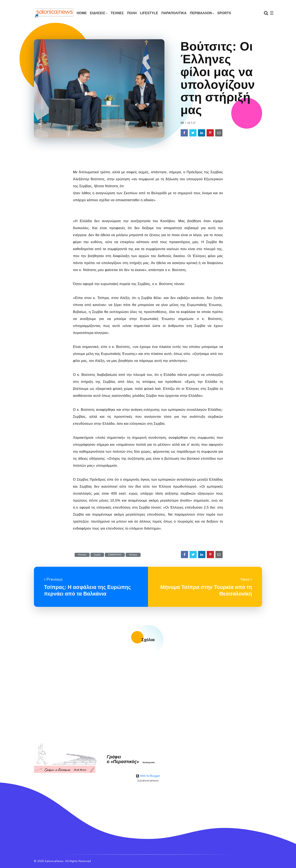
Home (82, 13)
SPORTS (224, 13)
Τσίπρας (133, 555)
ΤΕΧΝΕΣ (117, 13)
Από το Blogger (148, 776)
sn (182, 123)
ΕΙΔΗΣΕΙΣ (98, 13)
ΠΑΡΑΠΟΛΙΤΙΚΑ (174, 13)
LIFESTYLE (149, 13)
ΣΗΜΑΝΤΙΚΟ (115, 555)
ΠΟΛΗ (132, 13)
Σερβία (97, 555)
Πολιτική (82, 555)
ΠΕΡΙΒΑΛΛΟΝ (201, 13)
